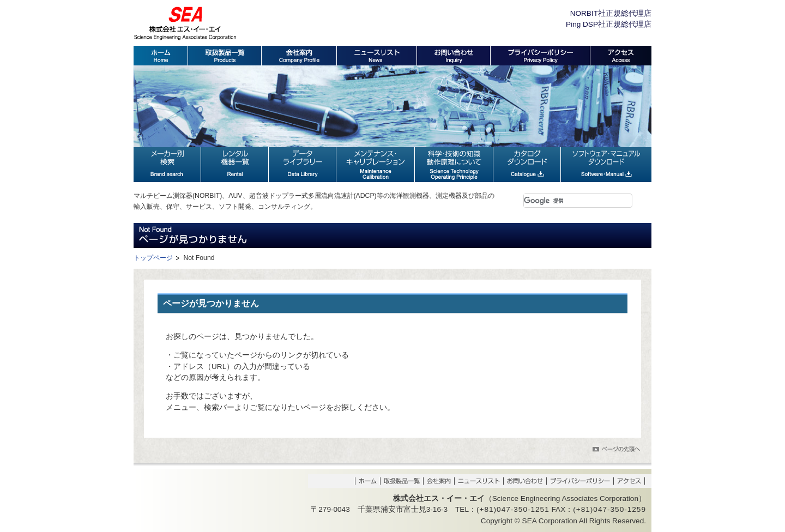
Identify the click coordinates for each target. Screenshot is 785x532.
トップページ (153, 258)
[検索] (565, 201)
